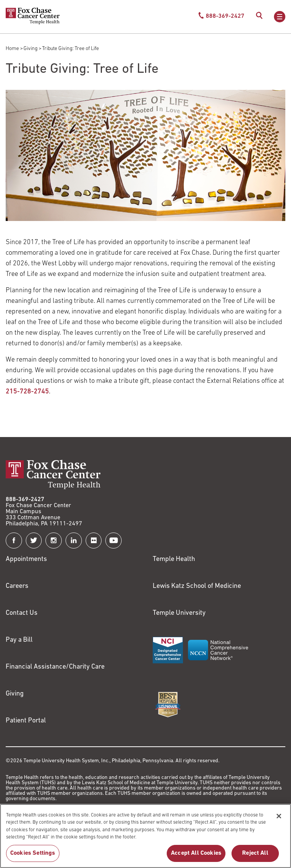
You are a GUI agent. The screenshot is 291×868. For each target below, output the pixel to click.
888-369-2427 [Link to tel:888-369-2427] (25, 500)
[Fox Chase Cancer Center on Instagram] (54, 541)
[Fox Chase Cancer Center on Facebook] (14, 541)
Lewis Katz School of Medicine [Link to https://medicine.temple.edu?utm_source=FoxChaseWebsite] (197, 586)
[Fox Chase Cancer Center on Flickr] (94, 541)
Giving (31, 49)
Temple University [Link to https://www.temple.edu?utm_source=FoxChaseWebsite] (179, 613)
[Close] (279, 825)
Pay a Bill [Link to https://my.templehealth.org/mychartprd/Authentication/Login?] (19, 640)
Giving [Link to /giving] (15, 694)
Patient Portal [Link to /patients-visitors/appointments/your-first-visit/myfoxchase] (26, 721)
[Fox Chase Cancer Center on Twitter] (34, 541)
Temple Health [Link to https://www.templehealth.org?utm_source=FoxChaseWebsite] (174, 559)
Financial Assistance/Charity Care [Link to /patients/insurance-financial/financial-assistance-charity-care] (55, 667)
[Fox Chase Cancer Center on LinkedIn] (74, 541)
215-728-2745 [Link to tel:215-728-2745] (27, 392)
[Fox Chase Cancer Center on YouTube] (113, 541)
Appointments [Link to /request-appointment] (26, 559)
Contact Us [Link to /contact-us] (22, 613)
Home (12, 49)
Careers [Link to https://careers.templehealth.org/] (17, 586)
